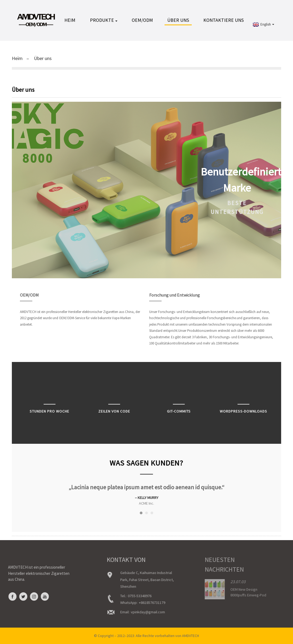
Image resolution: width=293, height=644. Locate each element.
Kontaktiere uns (224, 20)
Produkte (104, 20)
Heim (70, 20)
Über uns (178, 20)
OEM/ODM (142, 20)
